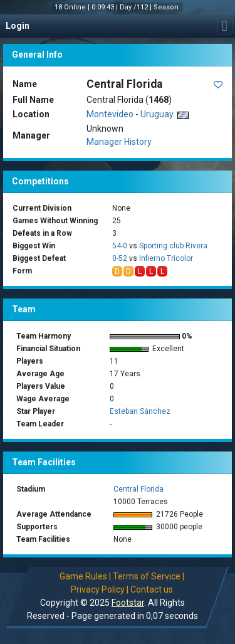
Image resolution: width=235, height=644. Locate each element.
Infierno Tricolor (166, 258)
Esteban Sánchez (140, 411)
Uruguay (164, 114)
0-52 (120, 258)
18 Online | (73, 7)
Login (18, 26)
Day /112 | (137, 7)
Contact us (152, 589)
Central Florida (138, 489)
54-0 (120, 246)
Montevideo (110, 114)
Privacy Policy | (100, 589)
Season (167, 7)
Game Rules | (85, 576)
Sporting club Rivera (173, 246)
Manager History (119, 142)
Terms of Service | (149, 576)
